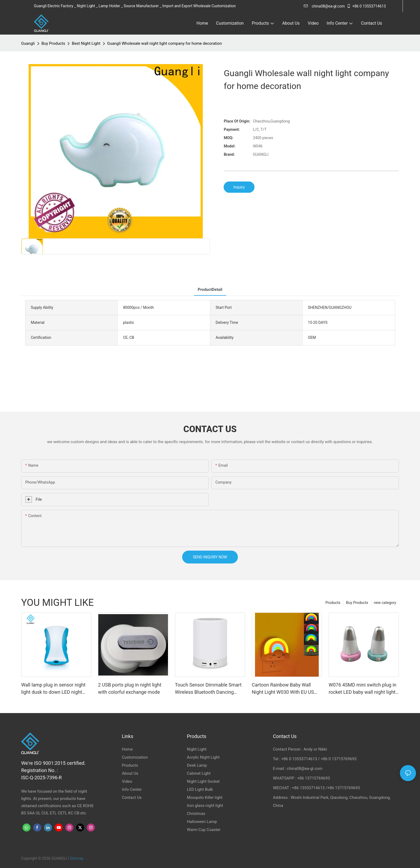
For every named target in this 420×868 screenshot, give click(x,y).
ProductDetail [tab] (210, 290)
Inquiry (239, 187)
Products (333, 603)
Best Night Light (86, 43)
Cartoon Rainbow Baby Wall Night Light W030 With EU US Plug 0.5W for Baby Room (283, 689)
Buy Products (53, 43)
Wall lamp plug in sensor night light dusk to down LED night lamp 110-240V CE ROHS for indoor (53, 689)
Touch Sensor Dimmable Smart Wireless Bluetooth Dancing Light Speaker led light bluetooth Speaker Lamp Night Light (209, 689)
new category (385, 603)
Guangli (28, 43)
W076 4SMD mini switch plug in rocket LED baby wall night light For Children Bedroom (363, 689)
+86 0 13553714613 (366, 6)
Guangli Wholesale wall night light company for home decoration (164, 43)
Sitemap (77, 858)
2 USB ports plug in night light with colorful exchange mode (130, 688)
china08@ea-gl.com (324, 6)
